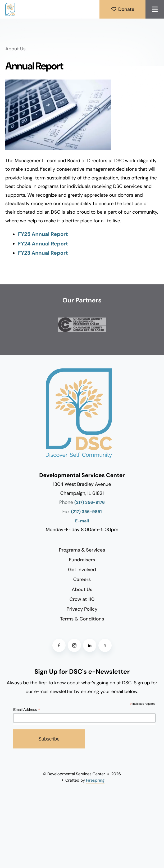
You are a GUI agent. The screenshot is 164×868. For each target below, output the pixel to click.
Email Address (27, 710)
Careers (82, 579)
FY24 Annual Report (43, 244)
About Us (82, 589)
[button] (155, 9)
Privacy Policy (82, 609)
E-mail (82, 521)
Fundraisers (82, 560)
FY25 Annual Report (43, 234)
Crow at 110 (82, 599)
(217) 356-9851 (86, 512)
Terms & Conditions (82, 619)
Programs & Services (82, 550)
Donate (122, 9)
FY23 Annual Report (43, 253)
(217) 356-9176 (90, 503)
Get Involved (82, 570)
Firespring (95, 780)
